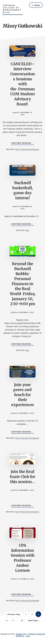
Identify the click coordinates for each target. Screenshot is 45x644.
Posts (17, 149)
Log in (28, 636)
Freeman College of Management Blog (12, 9)
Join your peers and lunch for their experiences (22, 395)
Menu (37, 5)
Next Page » (34, 620)
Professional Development (29, 149)
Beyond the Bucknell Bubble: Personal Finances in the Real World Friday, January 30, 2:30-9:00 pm (23, 284)
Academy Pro (21, 634)
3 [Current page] (39, 614)
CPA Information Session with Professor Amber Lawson (23, 558)
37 (23, 620)
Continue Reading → (22, 143)
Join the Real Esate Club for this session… (22, 477)
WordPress (20, 636)
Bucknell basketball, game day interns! (22, 190)
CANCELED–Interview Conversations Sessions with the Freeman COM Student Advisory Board (23, 84)
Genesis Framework (37, 634)
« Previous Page (13, 614)
